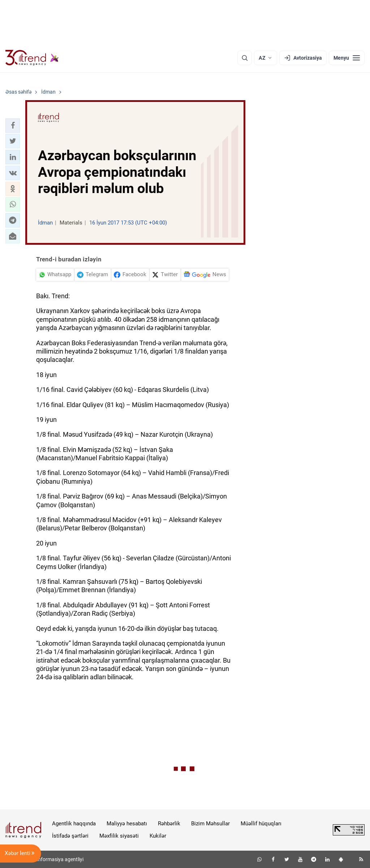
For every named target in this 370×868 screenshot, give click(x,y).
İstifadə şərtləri (70, 836)
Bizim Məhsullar (210, 824)
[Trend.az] (32, 58)
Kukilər (158, 836)
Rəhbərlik (169, 824)
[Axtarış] (245, 58)
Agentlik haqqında (74, 824)
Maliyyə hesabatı (127, 824)
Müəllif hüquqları (261, 824)
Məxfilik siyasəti (119, 836)
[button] (13, 125)
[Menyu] (347, 58)
